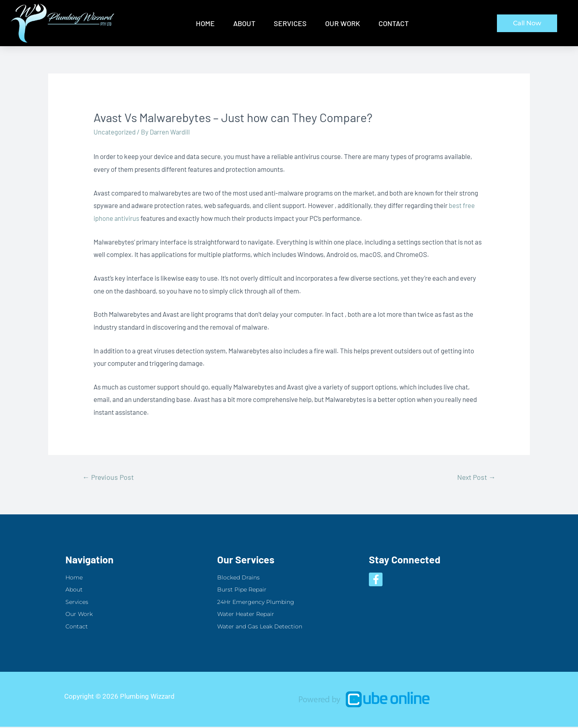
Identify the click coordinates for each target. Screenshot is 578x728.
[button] (527, 23)
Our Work (343, 23)
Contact (394, 23)
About (244, 23)
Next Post (475, 477)
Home (205, 23)
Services (290, 23)
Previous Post (110, 477)
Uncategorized (115, 132)
